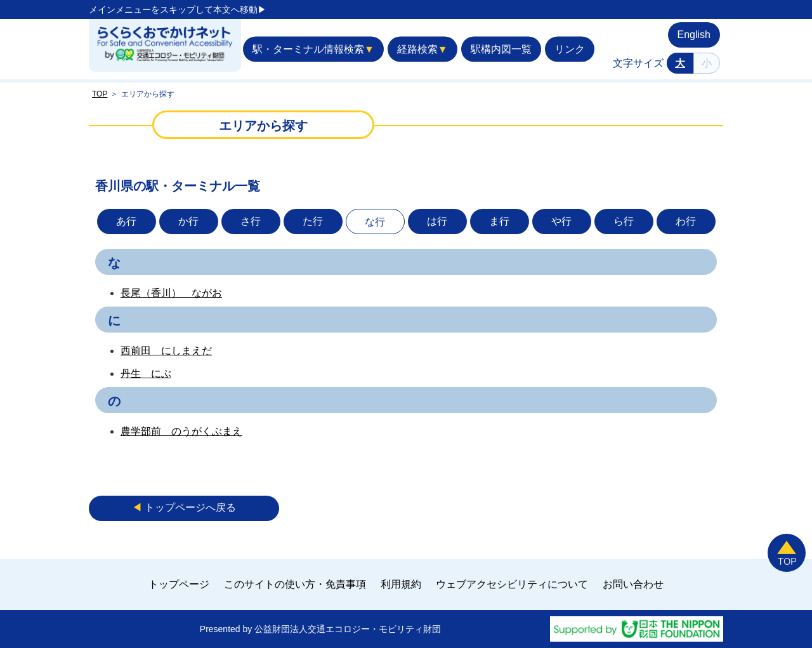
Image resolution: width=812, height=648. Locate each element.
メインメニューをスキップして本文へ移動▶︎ (178, 10)
